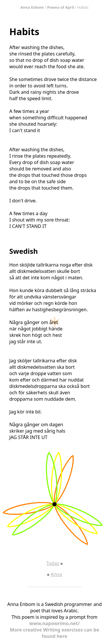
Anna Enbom (32, 7)
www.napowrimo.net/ (55, 623)
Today (53, 563)
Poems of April (60, 7)
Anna (56, 574)
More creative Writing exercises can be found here (55, 633)
